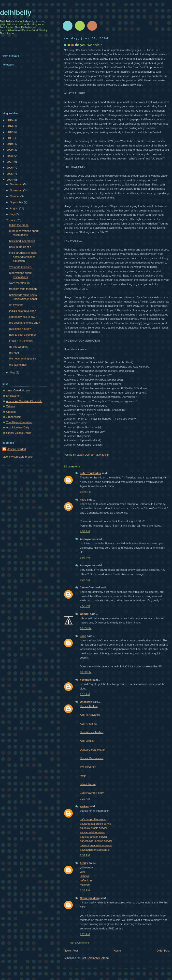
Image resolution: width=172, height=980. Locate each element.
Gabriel (85, 614)
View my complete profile (18, 457)
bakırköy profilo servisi (93, 828)
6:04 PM (85, 558)
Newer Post (71, 951)
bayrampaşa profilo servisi (96, 824)
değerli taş (86, 880)
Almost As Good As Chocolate (24, 401)
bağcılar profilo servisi (93, 819)
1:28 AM (85, 934)
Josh (83, 636)
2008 (10, 156)
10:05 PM (86, 628)
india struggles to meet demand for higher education (23, 257)
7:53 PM (85, 606)
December (16, 184)
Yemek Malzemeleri (92, 758)
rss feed (14, 353)
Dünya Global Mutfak (93, 750)
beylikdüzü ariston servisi (95, 850)
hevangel (86, 680)
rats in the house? (20, 329)
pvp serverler (88, 767)
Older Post (163, 951)
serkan (84, 806)
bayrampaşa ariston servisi (96, 845)
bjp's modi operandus (22, 241)
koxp (83, 776)
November (16, 190)
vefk (82, 872)
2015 (10, 120)
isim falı (84, 876)
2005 (10, 174)
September (17, 202)
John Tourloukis (90, 473)
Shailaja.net (13, 396)
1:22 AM (85, 580)
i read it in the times (21, 341)
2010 (10, 144)
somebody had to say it (23, 317)
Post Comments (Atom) (95, 958)
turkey (84, 863)
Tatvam (11, 406)
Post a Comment (79, 943)
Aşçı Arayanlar (89, 724)
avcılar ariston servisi (93, 832)
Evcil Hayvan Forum (92, 793)
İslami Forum (88, 784)
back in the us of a (20, 247)
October (15, 196)
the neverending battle (23, 358)
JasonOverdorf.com (18, 390)
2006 (10, 168)
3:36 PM (85, 890)
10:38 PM (86, 672)
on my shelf (16, 305)
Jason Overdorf (90, 587)
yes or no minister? (21, 267)
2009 (10, 150)
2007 (10, 162)
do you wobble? (19, 347)
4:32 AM (85, 531)
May (13, 372)
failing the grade (19, 225)
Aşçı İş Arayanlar (90, 715)
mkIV (83, 500)
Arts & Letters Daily (18, 427)
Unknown (86, 702)
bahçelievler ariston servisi (96, 841)
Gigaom (11, 412)
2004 (10, 180)
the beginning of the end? (25, 323)
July (13, 214)
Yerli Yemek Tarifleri (92, 732)
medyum (85, 885)
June (13, 220)
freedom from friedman (23, 289)
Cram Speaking (90, 898)
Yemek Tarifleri (89, 706)
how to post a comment (23, 335)
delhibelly (16, 13)
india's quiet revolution (23, 311)
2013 (10, 126)
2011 (10, 138)
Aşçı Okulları (88, 741)
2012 (10, 132)
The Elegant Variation (19, 422)
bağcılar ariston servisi (93, 837)
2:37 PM (85, 855)
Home (117, 951)
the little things (18, 365)
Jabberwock (13, 417)
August (14, 208)
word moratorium (20, 283)
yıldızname (86, 867)
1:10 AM (85, 694)
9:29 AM (85, 799)
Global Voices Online (19, 433)
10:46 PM (86, 492)
